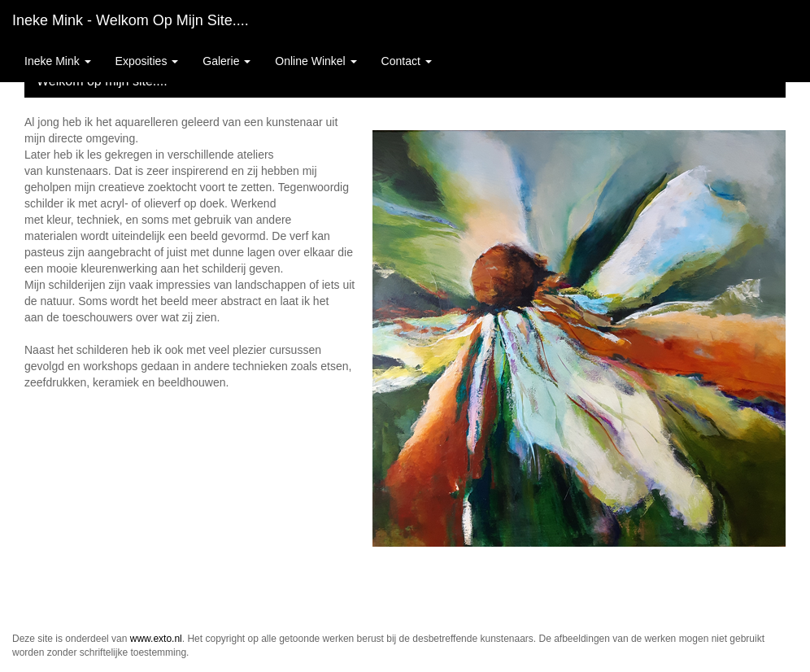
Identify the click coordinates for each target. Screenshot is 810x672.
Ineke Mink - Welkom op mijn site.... (131, 20)
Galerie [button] (226, 61)
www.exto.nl (156, 639)
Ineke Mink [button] (58, 61)
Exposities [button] (147, 61)
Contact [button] (407, 61)
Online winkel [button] (316, 61)
